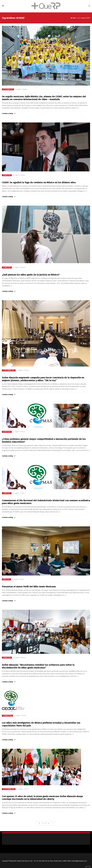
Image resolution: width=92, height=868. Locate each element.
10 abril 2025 (7, 267)
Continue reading (7, 114)
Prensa (25, 89)
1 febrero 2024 (7, 716)
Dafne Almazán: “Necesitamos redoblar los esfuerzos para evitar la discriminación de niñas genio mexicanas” (38, 666)
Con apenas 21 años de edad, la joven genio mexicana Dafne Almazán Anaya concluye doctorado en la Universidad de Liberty (42, 798)
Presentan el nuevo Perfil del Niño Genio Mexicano (29, 587)
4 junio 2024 (7, 493)
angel (19, 89)
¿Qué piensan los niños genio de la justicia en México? (31, 275)
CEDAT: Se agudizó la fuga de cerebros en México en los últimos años (39, 182)
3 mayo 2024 (6, 579)
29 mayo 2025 (7, 175)
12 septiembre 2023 (9, 789)
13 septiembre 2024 (9, 370)
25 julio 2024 (7, 432)
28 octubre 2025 (8, 89)
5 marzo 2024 (7, 658)
